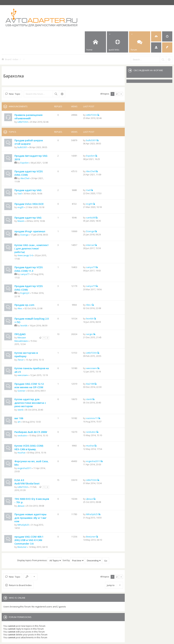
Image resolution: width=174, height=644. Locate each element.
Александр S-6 (25, 255)
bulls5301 (22, 147)
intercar (90, 245)
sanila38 (90, 218)
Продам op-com (24, 305)
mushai (21, 453)
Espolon (25, 163)
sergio (89, 334)
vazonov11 (92, 418)
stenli (20, 410)
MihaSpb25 (23, 525)
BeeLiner (22, 547)
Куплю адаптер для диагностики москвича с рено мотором (30, 403)
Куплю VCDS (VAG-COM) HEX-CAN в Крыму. (29, 447)
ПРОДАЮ (20, 334)
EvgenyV (25, 293)
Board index (12, 59)
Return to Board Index (20, 585)
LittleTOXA (23, 122)
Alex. (20, 308)
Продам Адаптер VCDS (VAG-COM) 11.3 (29, 269)
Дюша (21, 506)
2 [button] (117, 94)
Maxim (21, 221)
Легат (21, 360)
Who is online (17, 598)
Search (56, 94)
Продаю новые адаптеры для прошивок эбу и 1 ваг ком (30, 518)
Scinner (21, 391)
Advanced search (62, 94)
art (19, 422)
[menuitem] (156, 36)
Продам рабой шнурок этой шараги (29, 142)
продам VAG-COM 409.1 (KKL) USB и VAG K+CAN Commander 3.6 (29, 540)
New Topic (15, 94)
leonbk (24, 325)
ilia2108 (90, 384)
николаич (23, 375)
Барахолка (14, 76)
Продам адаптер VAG (28, 190)
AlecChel (25, 178)
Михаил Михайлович (21, 339)
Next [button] (121, 94)
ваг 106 (19, 418)
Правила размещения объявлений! (28, 117)
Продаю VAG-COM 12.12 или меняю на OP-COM (29, 386)
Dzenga (24, 235)
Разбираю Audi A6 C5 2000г (31, 432)
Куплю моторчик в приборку (26, 355)
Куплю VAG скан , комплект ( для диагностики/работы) (32, 249)
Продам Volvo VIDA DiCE (29, 204)
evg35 (21, 207)
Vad (20, 193)
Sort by (73, 560)
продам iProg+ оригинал (30, 231)
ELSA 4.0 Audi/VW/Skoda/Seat (27, 482)
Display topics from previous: (40, 560)
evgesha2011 (24, 468)
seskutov (22, 435)
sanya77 (25, 274)
